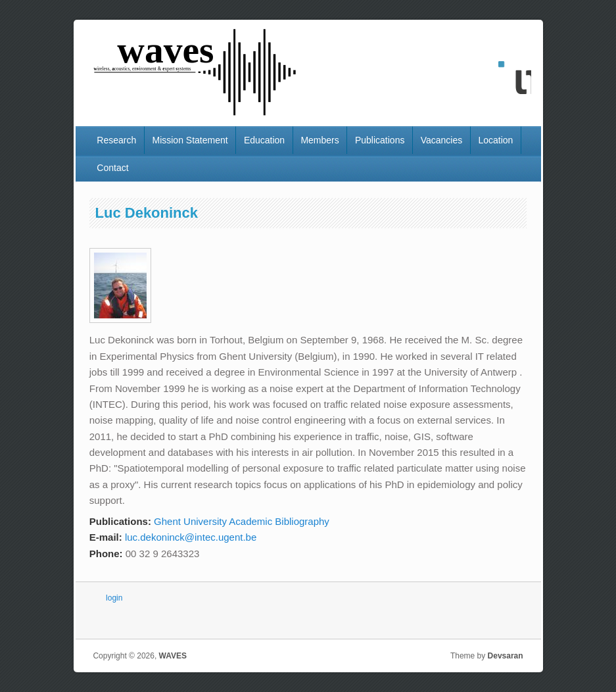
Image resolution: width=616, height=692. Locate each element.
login (114, 598)
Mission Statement (190, 140)
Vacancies (442, 140)
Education (264, 140)
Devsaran (506, 656)
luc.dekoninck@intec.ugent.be (191, 537)
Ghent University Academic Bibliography (242, 521)
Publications (380, 140)
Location (495, 140)
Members (320, 140)
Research (116, 140)
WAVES (173, 656)
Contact (112, 168)
